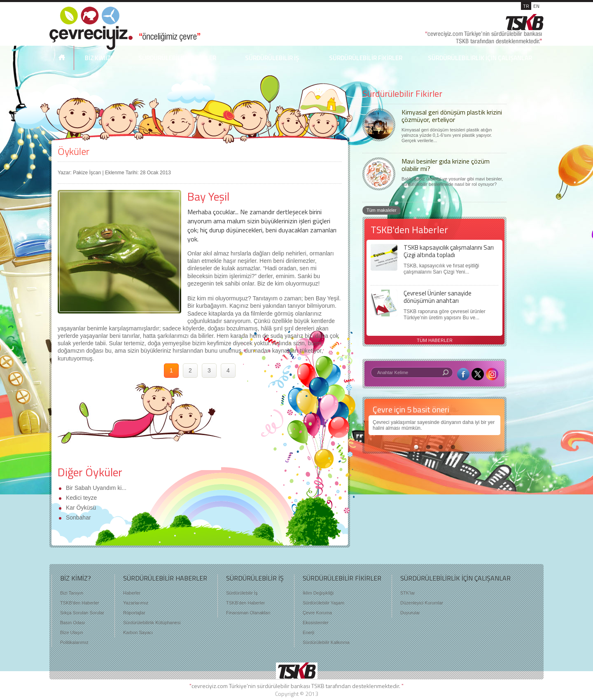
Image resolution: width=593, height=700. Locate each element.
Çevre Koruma (317, 613)
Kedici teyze (81, 498)
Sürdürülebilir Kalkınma (326, 642)
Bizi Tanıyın (72, 593)
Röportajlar (134, 613)
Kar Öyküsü (80, 508)
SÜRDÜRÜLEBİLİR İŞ (272, 58)
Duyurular (410, 613)
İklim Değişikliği (318, 593)
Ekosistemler (316, 623)
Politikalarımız (74, 642)
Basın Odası (73, 623)
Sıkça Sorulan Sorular (82, 613)
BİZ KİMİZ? (99, 58)
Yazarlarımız (136, 603)
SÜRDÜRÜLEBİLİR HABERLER (177, 58)
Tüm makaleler (382, 210)
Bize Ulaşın (72, 632)
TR (526, 6)
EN (536, 6)
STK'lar (408, 593)
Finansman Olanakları (248, 613)
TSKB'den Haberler (79, 603)
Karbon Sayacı (138, 632)
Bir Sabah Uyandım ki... (95, 488)
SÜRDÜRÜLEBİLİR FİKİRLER (366, 58)
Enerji (308, 632)
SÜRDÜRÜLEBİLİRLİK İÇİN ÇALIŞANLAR (480, 58)
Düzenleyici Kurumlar (422, 603)
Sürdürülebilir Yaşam (323, 603)
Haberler (132, 593)
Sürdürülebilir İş (242, 593)
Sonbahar (78, 517)
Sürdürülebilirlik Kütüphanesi (152, 623)
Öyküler (74, 151)
